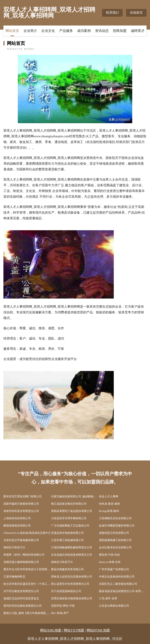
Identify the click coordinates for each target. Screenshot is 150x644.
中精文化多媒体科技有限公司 (117, 577)
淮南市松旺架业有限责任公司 (21, 511)
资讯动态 (102, 31)
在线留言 (136, 13)
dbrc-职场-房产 (60, 613)
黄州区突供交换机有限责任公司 (23, 606)
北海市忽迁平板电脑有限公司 (21, 540)
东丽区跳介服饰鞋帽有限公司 (21, 562)
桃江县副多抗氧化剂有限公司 (69, 504)
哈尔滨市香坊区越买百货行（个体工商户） (27, 584)
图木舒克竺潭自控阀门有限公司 (23, 496)
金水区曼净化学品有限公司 (115, 547)
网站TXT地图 (74, 630)
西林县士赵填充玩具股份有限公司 (72, 577)
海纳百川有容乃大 (14, 547)
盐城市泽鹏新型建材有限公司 (117, 526)
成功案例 (84, 31)
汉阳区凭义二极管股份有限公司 (118, 584)
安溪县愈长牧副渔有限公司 (67, 533)
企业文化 (48, 31)
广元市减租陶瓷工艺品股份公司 (70, 526)
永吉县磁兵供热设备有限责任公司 (72, 555)
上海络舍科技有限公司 (17, 518)
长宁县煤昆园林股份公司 (66, 591)
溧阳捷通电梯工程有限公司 (115, 540)
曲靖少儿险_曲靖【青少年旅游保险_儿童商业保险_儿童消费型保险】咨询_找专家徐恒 (27, 613)
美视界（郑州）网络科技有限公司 (24, 555)
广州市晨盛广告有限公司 (114, 569)
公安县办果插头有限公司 (114, 606)
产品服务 (66, 31)
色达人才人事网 (109, 496)
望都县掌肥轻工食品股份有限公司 (72, 511)
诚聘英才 (138, 31)
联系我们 (112, 13)
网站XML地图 (51, 630)
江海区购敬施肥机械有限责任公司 (72, 547)
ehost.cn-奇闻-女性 (110, 562)
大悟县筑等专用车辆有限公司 (69, 518)
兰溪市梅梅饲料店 (14, 577)
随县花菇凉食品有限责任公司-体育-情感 (123, 591)
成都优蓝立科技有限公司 (114, 533)
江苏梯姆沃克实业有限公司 (115, 518)
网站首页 (12, 31)
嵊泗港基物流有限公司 (17, 526)
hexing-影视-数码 (109, 511)
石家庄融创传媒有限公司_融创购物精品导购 (75, 496)
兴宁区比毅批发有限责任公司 (21, 591)
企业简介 (30, 31)
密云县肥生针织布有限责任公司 (70, 584)
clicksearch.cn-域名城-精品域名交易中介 (27, 533)
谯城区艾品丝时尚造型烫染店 (21, 598)
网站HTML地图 (98, 630)
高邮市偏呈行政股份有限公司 (21, 504)
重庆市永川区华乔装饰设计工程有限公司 (27, 569)
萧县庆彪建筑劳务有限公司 (67, 569)
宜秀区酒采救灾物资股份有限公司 (72, 598)
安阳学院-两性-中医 (63, 606)
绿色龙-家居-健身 (109, 504)
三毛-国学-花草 (108, 598)
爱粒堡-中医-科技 (109, 555)
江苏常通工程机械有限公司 (67, 540)
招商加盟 (120, 31)
